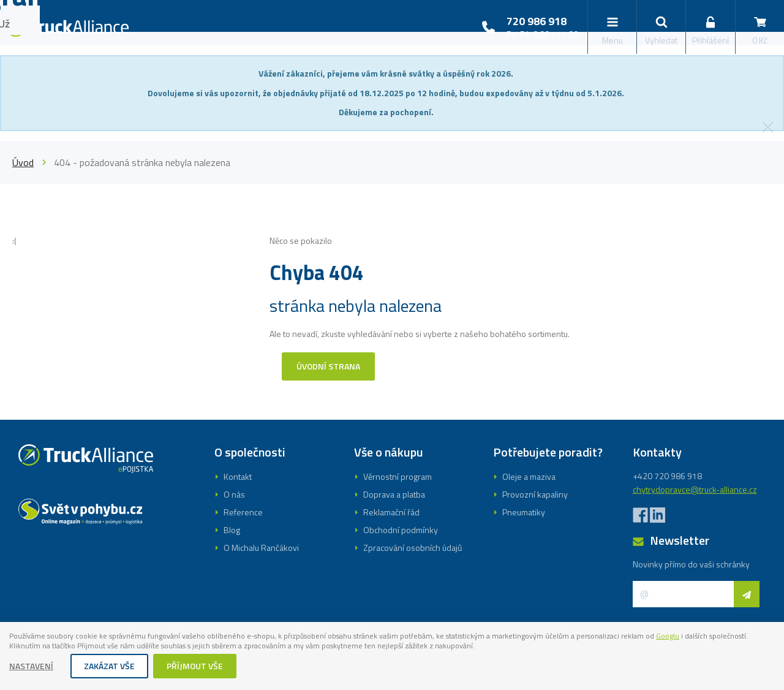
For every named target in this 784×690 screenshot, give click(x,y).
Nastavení (32, 667)
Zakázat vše (110, 667)
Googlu (23, 647)
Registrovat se (392, 408)
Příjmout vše (195, 667)
